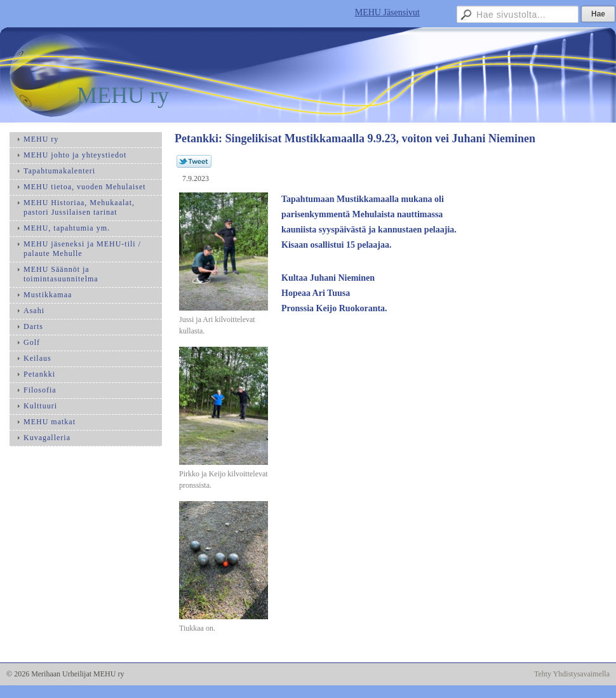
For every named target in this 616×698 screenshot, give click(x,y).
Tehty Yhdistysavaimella (572, 674)
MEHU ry (123, 95)
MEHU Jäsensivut (387, 12)
